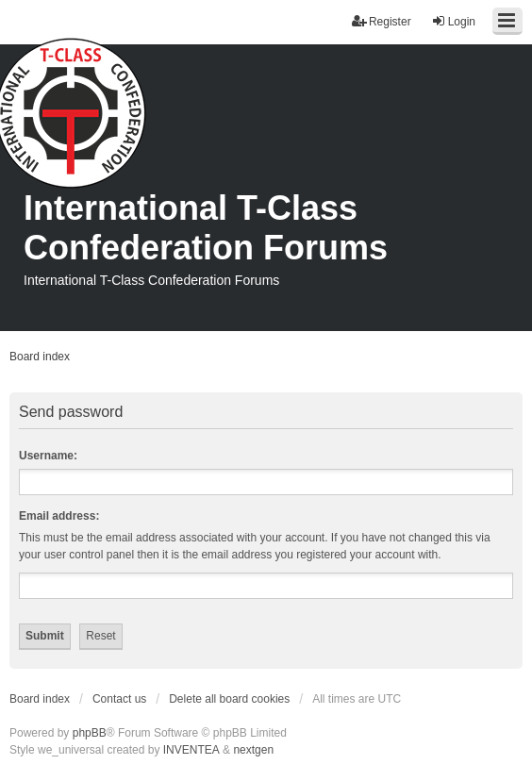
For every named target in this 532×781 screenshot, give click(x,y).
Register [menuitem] (382, 21)
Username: (48, 456)
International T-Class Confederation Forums (206, 228)
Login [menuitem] (453, 21)
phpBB (90, 733)
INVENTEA (191, 750)
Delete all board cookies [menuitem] (229, 699)
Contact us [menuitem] (119, 699)
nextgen (253, 750)
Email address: (59, 516)
